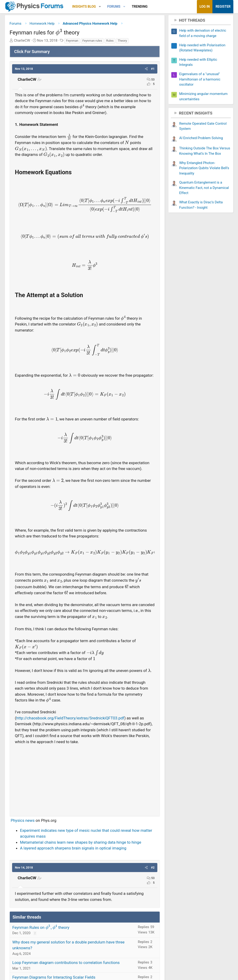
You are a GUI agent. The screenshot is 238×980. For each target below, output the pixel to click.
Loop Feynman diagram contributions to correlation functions (66, 963)
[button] (100, 7)
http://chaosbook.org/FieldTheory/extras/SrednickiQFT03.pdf (70, 718)
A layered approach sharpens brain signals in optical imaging (73, 849)
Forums (114, 7)
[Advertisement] (85, 779)
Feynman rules (92, 41)
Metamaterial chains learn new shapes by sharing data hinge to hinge (81, 843)
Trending (140, 7)
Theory (122, 41)
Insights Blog (84, 7)
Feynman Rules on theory (41, 928)
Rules (110, 41)
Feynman (72, 41)
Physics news (23, 821)
